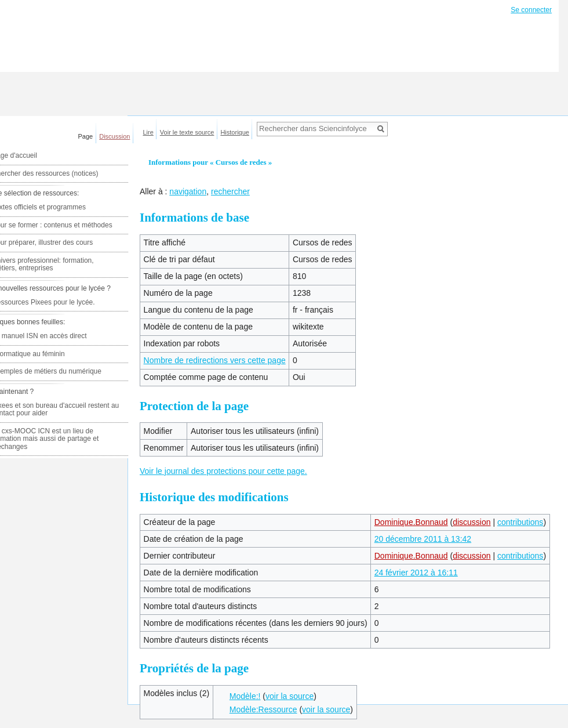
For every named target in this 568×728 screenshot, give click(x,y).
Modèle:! (245, 696)
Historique (235, 132)
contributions (520, 522)
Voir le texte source (187, 132)
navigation (188, 191)
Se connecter (531, 10)
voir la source (290, 696)
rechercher (230, 191)
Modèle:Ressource (263, 709)
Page (86, 136)
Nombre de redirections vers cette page (215, 360)
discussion (471, 522)
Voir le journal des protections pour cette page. (223, 471)
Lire (148, 132)
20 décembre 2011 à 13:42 (423, 539)
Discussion (114, 136)
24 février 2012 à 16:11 (416, 573)
